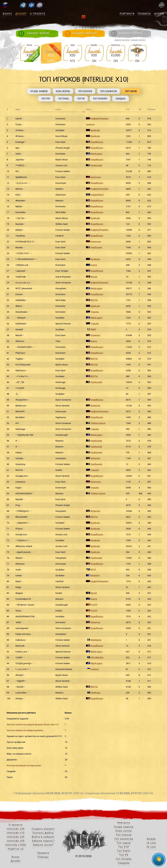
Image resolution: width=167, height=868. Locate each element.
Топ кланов (85, 91)
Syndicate (95, 130)
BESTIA (94, 300)
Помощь (43, 857)
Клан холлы (63, 91)
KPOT (93, 570)
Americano (96, 177)
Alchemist (95, 335)
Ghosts (94, 277)
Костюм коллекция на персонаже (24, 765)
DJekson (95, 669)
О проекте (38, 14)
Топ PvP (46, 99)
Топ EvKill (64, 99)
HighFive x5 (16, 849)
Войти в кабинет (43, 837)
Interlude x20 (16, 837)
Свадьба (121, 99)
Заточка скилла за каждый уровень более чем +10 (33, 724)
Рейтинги (127, 14)
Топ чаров (131, 91)
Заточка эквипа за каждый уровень (25, 730)
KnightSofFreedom (100, 119)
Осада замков (39, 91)
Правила (144, 14)
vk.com (151, 843)
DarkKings (95, 693)
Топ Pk (81, 99)
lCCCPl (94, 605)
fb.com (151, 847)
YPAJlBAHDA (97, 658)
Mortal (94, 593)
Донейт (21, 14)
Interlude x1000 (16, 845)
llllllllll (93, 329)
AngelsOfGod (97, 195)
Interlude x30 (16, 829)
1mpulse (95, 312)
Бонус (8, 14)
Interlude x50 (16, 841)
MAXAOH (95, 576)
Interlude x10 (16, 833)
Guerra (94, 265)
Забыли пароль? (122, 40)
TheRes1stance (98, 423)
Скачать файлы (43, 833)
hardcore (90, 124)
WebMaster (96, 640)
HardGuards (96, 165)
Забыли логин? (138, 40)
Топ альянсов (109, 91)
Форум (159, 14)
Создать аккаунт (43, 829)
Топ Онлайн (100, 99)
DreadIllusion (97, 142)
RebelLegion (96, 154)
